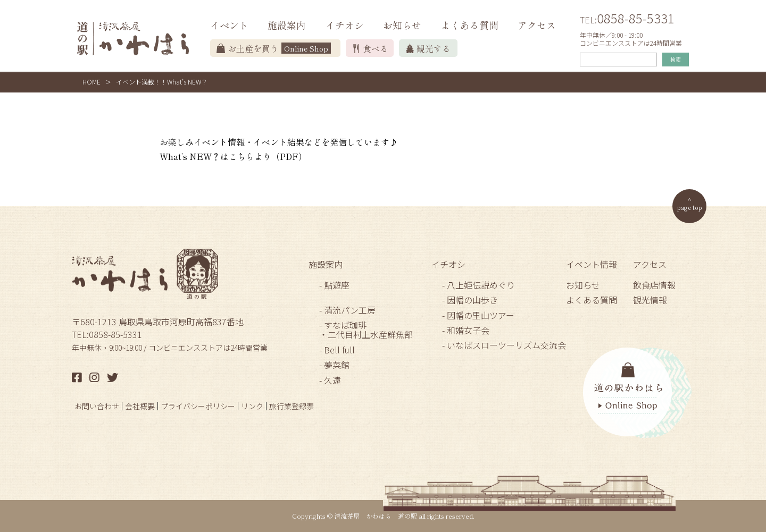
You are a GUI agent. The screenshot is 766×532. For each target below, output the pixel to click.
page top (690, 207)
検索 (676, 59)
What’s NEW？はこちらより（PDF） (233, 156)
